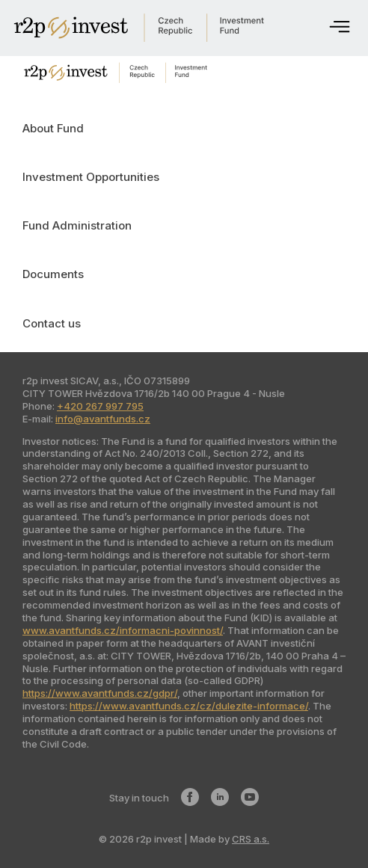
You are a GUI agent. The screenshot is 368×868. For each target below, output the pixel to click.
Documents (53, 274)
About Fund (53, 128)
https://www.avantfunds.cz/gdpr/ (100, 693)
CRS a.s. (251, 839)
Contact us (52, 323)
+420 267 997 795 (100, 406)
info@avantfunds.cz (103, 419)
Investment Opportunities (91, 177)
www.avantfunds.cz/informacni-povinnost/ (123, 630)
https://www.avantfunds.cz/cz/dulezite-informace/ (189, 706)
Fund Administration (77, 225)
